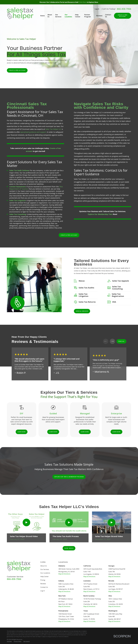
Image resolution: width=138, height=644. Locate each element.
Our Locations (45, 573)
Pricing (43, 580)
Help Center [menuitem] (78, 16)
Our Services (45, 569)
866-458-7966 (124, 9)
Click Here (83, 2)
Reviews (43, 584)
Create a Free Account (17, 70)
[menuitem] (9, 641)
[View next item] (112, 341)
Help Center (45, 577)
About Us (44, 566)
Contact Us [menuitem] (108, 16)
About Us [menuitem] (50, 16)
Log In (97, 9)
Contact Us (44, 587)
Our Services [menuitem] (58, 16)
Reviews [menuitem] (99, 16)
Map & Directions (64, 574)
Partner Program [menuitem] (88, 16)
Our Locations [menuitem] (68, 16)
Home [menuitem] (42, 16)
